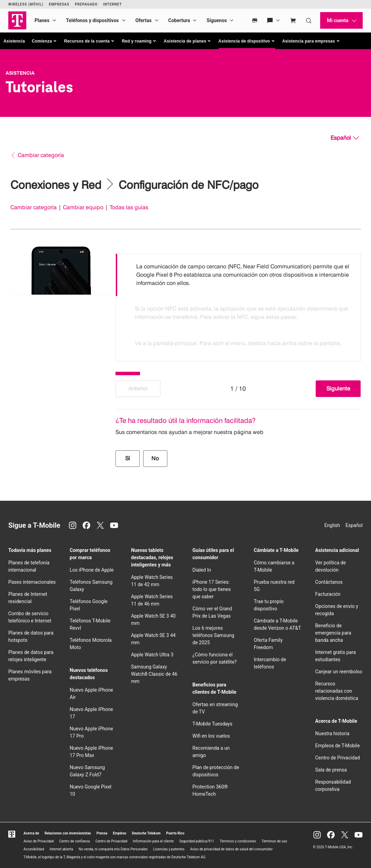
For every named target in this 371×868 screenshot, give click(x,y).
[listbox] (238, 306)
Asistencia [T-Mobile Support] (20, 73)
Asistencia (14, 41)
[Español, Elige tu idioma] (345, 138)
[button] (45, 41)
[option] (238, 275)
